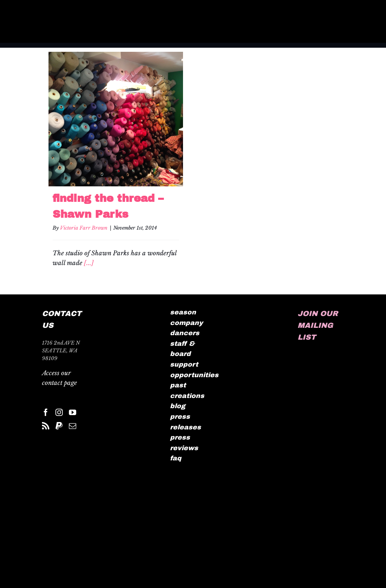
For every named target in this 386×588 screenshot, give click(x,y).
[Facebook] (46, 412)
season (183, 312)
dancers (185, 333)
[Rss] (46, 426)
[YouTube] (73, 412)
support (184, 364)
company (186, 323)
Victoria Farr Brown (84, 228)
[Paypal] (59, 426)
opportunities (194, 375)
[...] (89, 263)
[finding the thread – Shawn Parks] (116, 119)
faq (176, 458)
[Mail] (73, 426)
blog (178, 406)
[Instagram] (59, 412)
